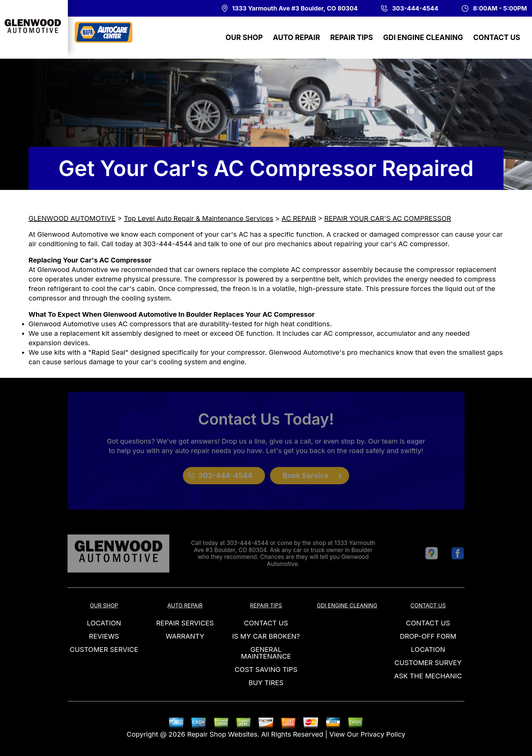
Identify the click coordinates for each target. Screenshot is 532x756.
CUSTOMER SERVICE (104, 650)
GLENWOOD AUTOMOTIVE (72, 218)
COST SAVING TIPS (266, 670)
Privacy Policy (383, 734)
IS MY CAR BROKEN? (266, 636)
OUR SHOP (244, 37)
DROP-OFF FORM (428, 636)
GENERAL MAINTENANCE (266, 653)
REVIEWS (104, 636)
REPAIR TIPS (351, 37)
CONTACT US (497, 37)
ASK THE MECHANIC (428, 676)
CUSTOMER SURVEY (428, 663)
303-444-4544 (168, 244)
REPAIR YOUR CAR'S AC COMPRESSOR (388, 218)
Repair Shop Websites (222, 734)
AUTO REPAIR (296, 37)
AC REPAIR (299, 218)
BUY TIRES (266, 683)
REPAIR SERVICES (185, 623)
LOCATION (104, 623)
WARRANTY (185, 636)
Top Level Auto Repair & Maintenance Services (198, 218)
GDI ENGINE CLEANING (423, 37)
